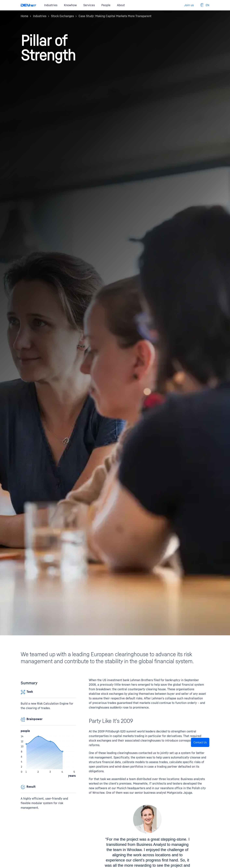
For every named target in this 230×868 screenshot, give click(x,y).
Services (89, 5)
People (106, 5)
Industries (51, 5)
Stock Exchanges (62, 16)
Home (24, 16)
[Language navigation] (205, 5)
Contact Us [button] (200, 742)
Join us (189, 5)
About (121, 5)
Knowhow (70, 5)
